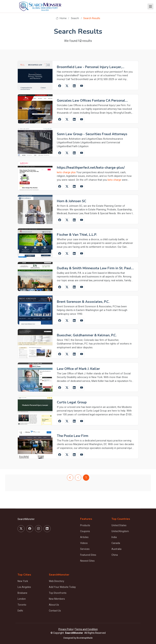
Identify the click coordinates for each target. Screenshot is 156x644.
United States (119, 525)
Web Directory (57, 581)
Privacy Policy (66, 629)
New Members (57, 599)
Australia (116, 549)
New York (23, 581)
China (115, 555)
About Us (54, 605)
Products (85, 525)
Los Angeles (24, 587)
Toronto (22, 605)
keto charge (114, 180)
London (22, 599)
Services (85, 549)
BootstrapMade (85, 638)
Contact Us (55, 611)
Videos (84, 543)
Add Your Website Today (62, 587)
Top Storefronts (58, 593)
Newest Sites (87, 561)
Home (61, 18)
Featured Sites (88, 555)
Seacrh (75, 18)
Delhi (20, 611)
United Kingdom (120, 531)
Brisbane (22, 593)
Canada (116, 543)
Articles (84, 537)
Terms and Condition (86, 629)
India (114, 537)
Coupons (85, 531)
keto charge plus (66, 172)
